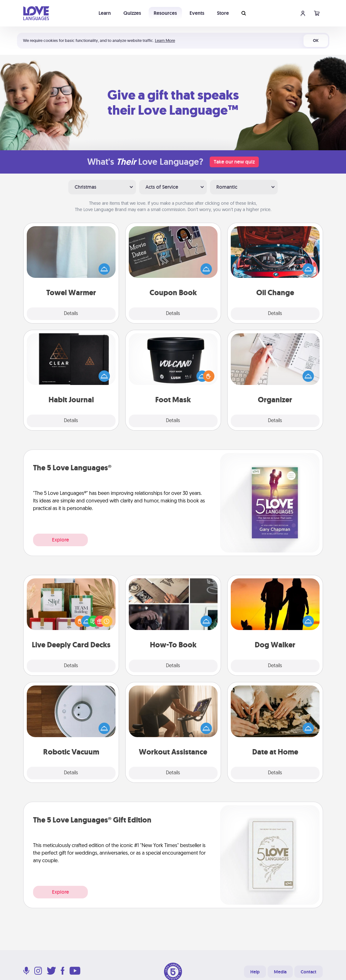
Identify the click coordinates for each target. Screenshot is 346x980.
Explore (60, 540)
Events (197, 13)
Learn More (165, 40)
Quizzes (132, 13)
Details (71, 314)
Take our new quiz (234, 162)
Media (280, 972)
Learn (105, 13)
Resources (165, 13)
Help (255, 972)
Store (223, 13)
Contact (309, 972)
